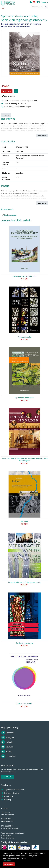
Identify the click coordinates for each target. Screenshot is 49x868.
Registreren (31, 2)
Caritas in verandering (25, 643)
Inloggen (43, 2)
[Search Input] (39, 7)
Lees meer (7, 860)
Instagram (8, 737)
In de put (25, 521)
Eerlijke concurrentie (24, 704)
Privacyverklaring (10, 793)
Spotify (7, 752)
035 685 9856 (6, 819)
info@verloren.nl (7, 821)
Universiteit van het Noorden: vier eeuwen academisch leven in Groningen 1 (25, 459)
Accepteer (8, 864)
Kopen (6, 91)
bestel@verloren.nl (8, 838)
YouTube (7, 747)
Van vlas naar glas (24, 337)
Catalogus (7, 796)
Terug (6, 115)
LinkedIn (7, 742)
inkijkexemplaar (10, 215)
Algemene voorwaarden (13, 790)
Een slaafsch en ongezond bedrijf (24, 276)
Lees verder (42, 136)
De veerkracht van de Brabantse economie (24, 582)
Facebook (8, 733)
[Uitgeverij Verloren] (8, 3)
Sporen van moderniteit (24, 398)
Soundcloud (9, 756)
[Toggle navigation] (3, 8)
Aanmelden (7, 777)
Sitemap (6, 800)
